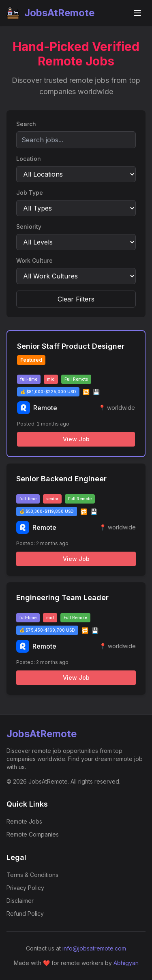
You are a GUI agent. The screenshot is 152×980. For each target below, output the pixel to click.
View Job (76, 439)
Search (26, 124)
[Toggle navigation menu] (137, 13)
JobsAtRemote (50, 13)
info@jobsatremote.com (94, 948)
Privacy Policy (25, 888)
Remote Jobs (24, 821)
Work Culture (34, 260)
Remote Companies (33, 834)
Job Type (30, 193)
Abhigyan (126, 963)
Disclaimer (20, 901)
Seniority (29, 227)
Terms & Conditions (32, 875)
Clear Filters (76, 299)
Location (29, 159)
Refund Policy (25, 914)
